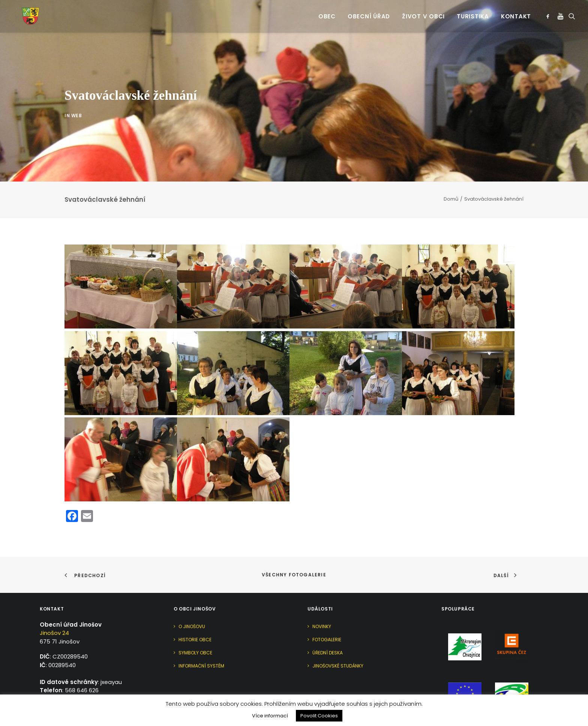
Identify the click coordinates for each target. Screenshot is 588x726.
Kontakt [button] (516, 11)
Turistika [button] (473, 11)
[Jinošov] (22, 11)
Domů (451, 167)
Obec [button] (327, 11)
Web (77, 115)
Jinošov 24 (54, 601)
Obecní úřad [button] (369, 11)
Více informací (270, 716)
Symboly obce (195, 620)
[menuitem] (327, 11)
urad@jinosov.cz (84, 667)
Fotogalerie (327, 607)
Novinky (322, 594)
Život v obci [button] (423, 11)
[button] (549, 11)
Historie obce (195, 607)
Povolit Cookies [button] (319, 716)
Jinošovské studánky (338, 634)
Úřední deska (328, 620)
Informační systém (201, 634)
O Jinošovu (192, 594)
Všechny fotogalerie (294, 543)
